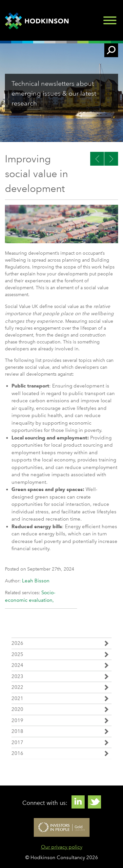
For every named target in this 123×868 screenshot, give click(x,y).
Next (97, 159)
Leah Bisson (36, 581)
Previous (111, 159)
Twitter (94, 802)
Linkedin (78, 802)
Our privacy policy (62, 847)
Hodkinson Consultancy (38, 21)
